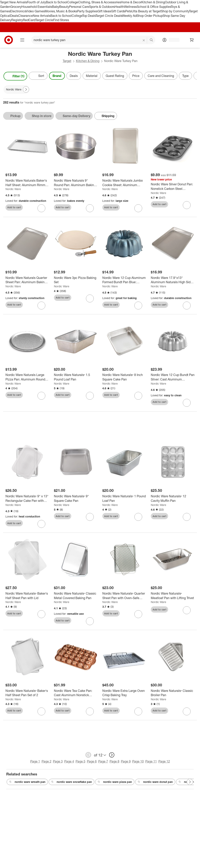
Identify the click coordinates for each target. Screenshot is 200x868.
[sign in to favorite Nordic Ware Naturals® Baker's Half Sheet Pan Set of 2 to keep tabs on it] (41, 713)
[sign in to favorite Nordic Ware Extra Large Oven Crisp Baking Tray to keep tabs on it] (138, 713)
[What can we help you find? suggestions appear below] (93, 40)
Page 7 (103, 763)
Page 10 (138, 763)
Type (185, 76)
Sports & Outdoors (102, 7)
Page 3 (58, 763)
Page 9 (126, 763)
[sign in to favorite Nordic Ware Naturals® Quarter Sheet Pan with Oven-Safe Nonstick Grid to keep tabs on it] (138, 616)
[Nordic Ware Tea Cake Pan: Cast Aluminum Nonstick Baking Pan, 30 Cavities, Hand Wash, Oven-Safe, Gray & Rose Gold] (76, 694)
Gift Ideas (104, 11)
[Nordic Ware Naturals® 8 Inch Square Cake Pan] (124, 377)
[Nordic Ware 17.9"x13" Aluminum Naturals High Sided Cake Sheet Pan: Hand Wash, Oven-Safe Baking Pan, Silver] (173, 280)
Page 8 (114, 763)
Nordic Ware (13, 189)
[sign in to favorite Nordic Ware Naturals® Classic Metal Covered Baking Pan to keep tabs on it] (90, 623)
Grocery (16, 7)
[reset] (144, 40)
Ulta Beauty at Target (146, 11)
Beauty (64, 7)
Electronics (18, 11)
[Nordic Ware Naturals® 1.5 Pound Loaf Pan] (76, 377)
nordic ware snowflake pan (71, 783)
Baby (56, 7)
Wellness (130, 7)
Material (92, 76)
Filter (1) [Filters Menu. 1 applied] (15, 76)
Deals (14, 16)
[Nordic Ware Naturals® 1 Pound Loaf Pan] (124, 500)
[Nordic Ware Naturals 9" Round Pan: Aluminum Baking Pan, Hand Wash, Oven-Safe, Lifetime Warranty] (76, 183)
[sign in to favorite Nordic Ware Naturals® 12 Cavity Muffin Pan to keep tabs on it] (187, 518)
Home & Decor (131, 2)
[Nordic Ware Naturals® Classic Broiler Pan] (173, 694)
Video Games (35, 11)
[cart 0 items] (192, 40)
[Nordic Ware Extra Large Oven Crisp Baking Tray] (124, 694)
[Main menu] (22, 40)
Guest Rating (115, 76)
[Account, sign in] (172, 40)
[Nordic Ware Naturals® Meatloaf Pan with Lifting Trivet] (173, 597)
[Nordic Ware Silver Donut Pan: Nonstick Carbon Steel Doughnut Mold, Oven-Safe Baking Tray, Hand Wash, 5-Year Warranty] (173, 187)
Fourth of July (36, 2)
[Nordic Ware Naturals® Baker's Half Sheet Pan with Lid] (27, 597)
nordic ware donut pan (155, 783)
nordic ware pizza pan (115, 783)
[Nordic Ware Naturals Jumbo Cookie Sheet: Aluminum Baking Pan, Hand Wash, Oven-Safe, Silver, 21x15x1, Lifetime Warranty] (124, 183)
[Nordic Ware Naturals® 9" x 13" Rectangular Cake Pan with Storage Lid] (27, 500)
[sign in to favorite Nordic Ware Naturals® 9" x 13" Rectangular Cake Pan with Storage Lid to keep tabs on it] (41, 525)
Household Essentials (37, 7)
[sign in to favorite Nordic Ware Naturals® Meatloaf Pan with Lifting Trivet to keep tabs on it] (187, 612)
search (152, 40)
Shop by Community (175, 11)
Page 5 (80, 763)
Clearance (25, 16)
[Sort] (38, 76)
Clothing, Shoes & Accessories (100, 2)
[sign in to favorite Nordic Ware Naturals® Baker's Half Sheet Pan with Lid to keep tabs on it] (41, 616)
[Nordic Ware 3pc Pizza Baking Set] (76, 280)
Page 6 (92, 763)
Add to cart (14, 207)
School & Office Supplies (154, 7)
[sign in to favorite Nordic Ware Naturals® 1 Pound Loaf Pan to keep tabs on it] (138, 518)
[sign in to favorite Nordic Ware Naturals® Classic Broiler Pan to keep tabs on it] (187, 713)
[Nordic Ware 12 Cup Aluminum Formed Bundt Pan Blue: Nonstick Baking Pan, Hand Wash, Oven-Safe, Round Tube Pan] (124, 280)
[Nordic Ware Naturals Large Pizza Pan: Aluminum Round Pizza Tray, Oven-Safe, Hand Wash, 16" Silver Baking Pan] (27, 377)
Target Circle (44, 20)
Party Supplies (87, 11)
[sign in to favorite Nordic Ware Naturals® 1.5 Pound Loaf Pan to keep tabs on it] (90, 396)
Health (119, 7)
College (73, 2)
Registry (17, 20)
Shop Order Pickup (150, 16)
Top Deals (89, 16)
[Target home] (9, 40)
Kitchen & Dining (153, 2)
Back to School (57, 2)
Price (136, 76)
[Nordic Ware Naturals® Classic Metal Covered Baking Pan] (76, 597)
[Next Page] (26, 89)
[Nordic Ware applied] (17, 89)
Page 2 (46, 763)
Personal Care (79, 7)
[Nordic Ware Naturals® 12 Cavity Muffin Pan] (173, 500)
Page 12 (164, 763)
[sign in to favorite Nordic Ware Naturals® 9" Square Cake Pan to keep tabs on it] (90, 518)
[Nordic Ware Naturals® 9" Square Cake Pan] (76, 500)
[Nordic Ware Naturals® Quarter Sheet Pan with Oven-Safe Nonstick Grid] (124, 597)
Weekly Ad (129, 16)
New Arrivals (42, 16)
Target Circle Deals (109, 16)
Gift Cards (118, 11)
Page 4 (69, 763)
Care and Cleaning (161, 76)
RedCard (29, 20)
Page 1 (35, 763)
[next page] (112, 756)
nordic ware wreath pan (27, 783)
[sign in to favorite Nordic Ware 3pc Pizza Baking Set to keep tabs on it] (90, 298)
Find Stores (61, 20)
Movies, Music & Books (61, 11)
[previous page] (88, 756)
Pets (128, 11)
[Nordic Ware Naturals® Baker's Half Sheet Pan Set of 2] (27, 694)
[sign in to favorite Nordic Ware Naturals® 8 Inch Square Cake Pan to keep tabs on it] (138, 396)
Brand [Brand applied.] (57, 76)
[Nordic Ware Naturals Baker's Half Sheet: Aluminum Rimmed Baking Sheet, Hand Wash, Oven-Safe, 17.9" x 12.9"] (27, 183)
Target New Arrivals (13, 2)
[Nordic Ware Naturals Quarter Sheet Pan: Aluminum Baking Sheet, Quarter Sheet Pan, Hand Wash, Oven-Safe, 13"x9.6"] (27, 280)
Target (67, 61)
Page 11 (151, 763)
